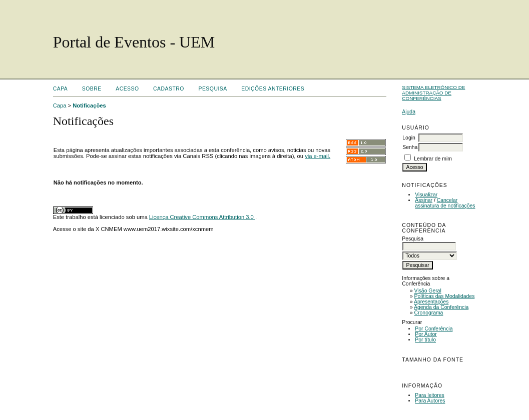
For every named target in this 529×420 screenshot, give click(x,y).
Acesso (127, 89)
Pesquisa (212, 89)
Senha (410, 147)
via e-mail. (318, 156)
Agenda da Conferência (441, 307)
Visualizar (426, 195)
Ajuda (409, 112)
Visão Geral (428, 291)
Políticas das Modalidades (445, 296)
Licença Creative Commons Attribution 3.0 (202, 217)
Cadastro (169, 89)
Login (409, 138)
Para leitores (429, 395)
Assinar (424, 200)
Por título (425, 340)
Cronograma (429, 313)
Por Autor (426, 334)
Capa (61, 89)
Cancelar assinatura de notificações (445, 203)
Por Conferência (434, 329)
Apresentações (431, 302)
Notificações (89, 105)
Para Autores (430, 401)
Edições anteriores (273, 89)
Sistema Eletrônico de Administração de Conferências (433, 93)
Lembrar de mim (433, 159)
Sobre (92, 89)
